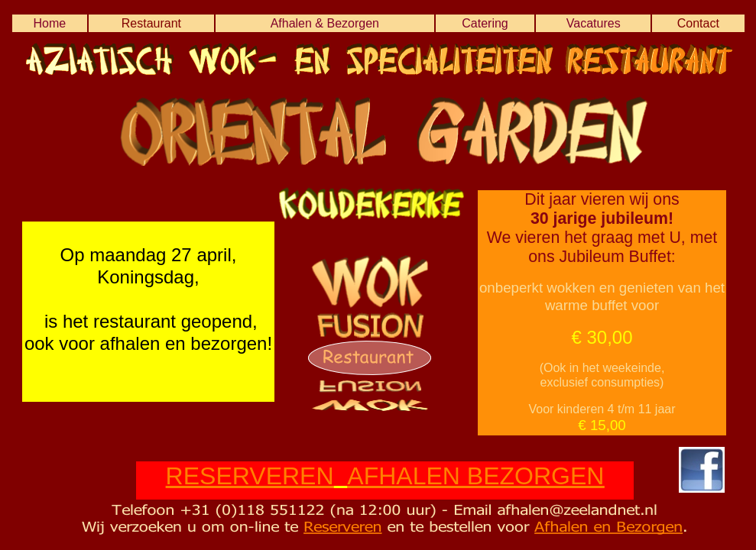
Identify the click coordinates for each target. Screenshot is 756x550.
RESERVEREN (250, 476)
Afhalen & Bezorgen (325, 23)
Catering (485, 23)
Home (49, 23)
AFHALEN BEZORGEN (475, 476)
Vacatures (594, 23)
